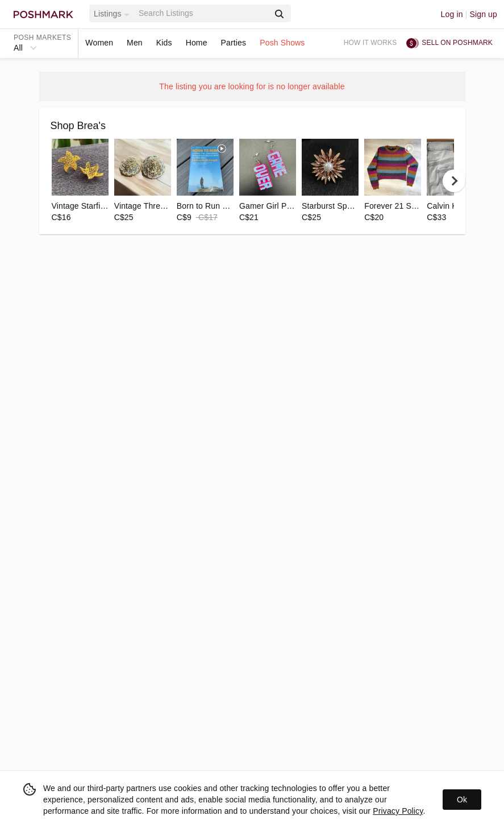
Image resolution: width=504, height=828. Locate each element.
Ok (462, 800)
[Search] (203, 13)
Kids (164, 43)
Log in (452, 14)
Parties (234, 43)
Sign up (483, 14)
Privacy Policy (398, 811)
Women (99, 43)
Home (197, 43)
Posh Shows (282, 43)
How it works (370, 43)
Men (135, 43)
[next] (454, 181)
